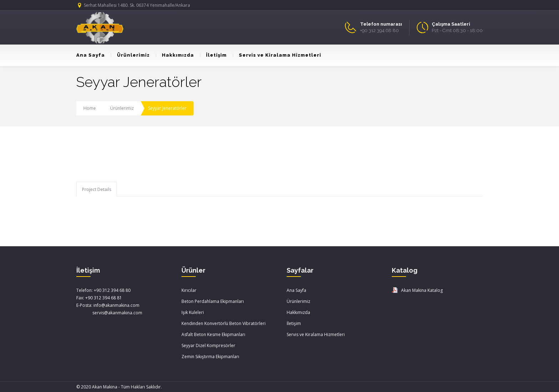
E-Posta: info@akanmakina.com (108, 305)
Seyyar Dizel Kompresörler (208, 345)
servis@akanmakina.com (109, 313)
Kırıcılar (189, 290)
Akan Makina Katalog (422, 290)
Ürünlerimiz (130, 55)
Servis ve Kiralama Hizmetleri (277, 55)
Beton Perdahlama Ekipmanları (213, 301)
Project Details (97, 189)
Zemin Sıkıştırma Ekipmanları (210, 357)
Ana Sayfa (91, 55)
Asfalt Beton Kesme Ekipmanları (213, 334)
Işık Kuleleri (193, 312)
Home (90, 108)
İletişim (213, 55)
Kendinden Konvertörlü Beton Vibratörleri (224, 323)
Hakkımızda (175, 55)
